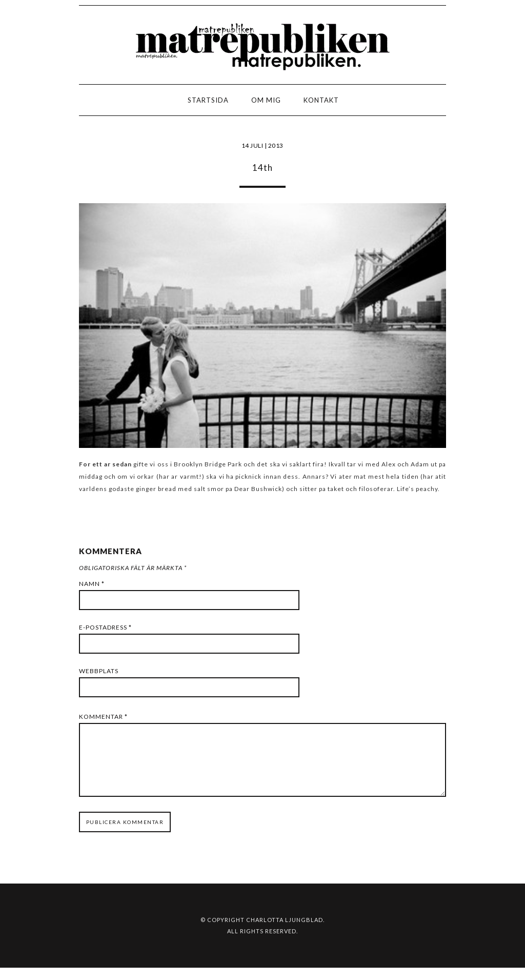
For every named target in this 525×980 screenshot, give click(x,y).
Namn (92, 584)
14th (262, 168)
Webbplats (99, 671)
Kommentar (103, 717)
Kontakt (321, 100)
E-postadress (105, 627)
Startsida (208, 100)
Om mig (266, 100)
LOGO (40, 103)
